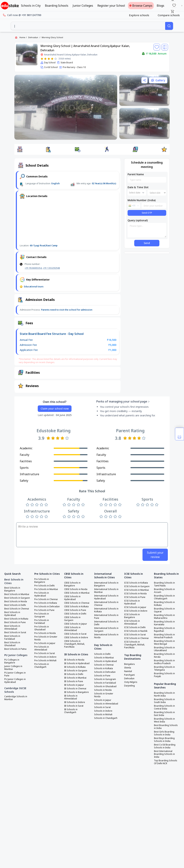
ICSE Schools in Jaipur (135, 607)
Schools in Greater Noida (104, 695)
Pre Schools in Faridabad (42, 622)
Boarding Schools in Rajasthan (164, 630)
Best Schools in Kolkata (16, 619)
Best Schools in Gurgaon (17, 598)
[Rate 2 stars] (45, 59)
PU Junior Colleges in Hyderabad (15, 681)
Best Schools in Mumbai (17, 594)
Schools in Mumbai (104, 658)
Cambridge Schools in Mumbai (16, 698)
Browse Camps (141, 6)
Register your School (111, 6)
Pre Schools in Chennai (46, 599)
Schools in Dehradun (105, 672)
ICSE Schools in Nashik (136, 631)
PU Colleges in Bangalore (12, 661)
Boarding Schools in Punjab (164, 675)
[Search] (169, 26)
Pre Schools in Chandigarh (42, 666)
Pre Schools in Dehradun (47, 607)
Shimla (128, 668)
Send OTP (147, 213)
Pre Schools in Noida (45, 633)
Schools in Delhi (102, 654)
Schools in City (31, 6)
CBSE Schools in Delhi (75, 614)
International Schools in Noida (106, 636)
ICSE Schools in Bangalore (132, 616)
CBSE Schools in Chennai (77, 603)
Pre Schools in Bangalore (42, 581)
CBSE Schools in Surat (75, 634)
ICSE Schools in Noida (135, 594)
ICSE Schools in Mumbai (136, 590)
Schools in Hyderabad (105, 661)
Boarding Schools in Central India (164, 707)
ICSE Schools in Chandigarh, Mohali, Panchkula (134, 645)
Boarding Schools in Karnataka (164, 623)
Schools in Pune (102, 676)
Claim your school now (55, 409)
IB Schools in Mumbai (75, 678)
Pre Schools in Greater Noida (46, 638)
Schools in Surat (102, 707)
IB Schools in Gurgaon (76, 671)
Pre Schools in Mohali (45, 661)
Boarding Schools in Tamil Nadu (164, 584)
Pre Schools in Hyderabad (42, 594)
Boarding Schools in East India (164, 714)
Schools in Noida (103, 690)
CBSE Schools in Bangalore (72, 584)
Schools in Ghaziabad (105, 686)
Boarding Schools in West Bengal (164, 643)
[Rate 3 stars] (49, 59)
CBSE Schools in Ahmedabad (72, 629)
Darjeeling (129, 686)
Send (147, 243)
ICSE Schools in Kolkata (136, 583)
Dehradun (33, 37)
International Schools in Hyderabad (106, 597)
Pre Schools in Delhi (44, 586)
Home (22, 37)
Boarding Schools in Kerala (164, 655)
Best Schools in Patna (15, 649)
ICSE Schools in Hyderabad (132, 602)
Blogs (160, 6)
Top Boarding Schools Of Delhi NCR (166, 762)
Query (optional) (138, 220)
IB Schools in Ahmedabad (71, 697)
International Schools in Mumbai (106, 591)
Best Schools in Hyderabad (12, 614)
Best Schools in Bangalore (12, 589)
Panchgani (129, 675)
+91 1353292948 (51, 268)
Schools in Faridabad (105, 683)
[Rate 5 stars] (56, 59)
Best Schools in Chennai (17, 609)
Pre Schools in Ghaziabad (42, 628)
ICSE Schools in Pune (135, 597)
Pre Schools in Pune (44, 610)
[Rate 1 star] (42, 59)
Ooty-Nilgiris (131, 682)
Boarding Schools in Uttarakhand (164, 649)
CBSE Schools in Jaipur (76, 624)
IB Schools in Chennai (75, 689)
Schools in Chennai (104, 665)
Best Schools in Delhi (15, 605)
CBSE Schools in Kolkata (76, 607)
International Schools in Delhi (106, 623)
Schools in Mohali (103, 715)
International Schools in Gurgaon (106, 630)
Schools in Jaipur (103, 700)
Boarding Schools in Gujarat (164, 610)
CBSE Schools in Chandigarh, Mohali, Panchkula (74, 644)
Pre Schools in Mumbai (46, 589)
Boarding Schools (57, 6)
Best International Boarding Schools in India (164, 754)
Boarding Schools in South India (164, 701)
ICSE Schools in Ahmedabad (132, 622)
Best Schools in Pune (15, 622)
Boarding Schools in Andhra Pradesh (164, 662)
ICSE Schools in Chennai (136, 638)
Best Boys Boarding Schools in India (164, 740)
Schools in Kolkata (103, 668)
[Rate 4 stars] (52, 59)
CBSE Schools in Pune (75, 610)
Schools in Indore (103, 711)
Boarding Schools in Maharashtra (164, 617)
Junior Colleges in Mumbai (13, 668)
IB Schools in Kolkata (75, 667)
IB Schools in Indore (75, 702)
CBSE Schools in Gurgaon (72, 619)
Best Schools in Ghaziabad (12, 644)
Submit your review (155, 555)
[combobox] (88, 26)
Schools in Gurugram (105, 679)
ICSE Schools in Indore (136, 611)
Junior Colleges (83, 6)
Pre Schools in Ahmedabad (42, 648)
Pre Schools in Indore (45, 657)
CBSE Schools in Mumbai (77, 593)
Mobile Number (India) (142, 200)
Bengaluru (129, 664)
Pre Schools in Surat (45, 653)
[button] (20, 149)
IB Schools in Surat (74, 706)
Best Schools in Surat (15, 632)
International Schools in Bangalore (106, 584)
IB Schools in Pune (74, 681)
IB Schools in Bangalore (76, 692)
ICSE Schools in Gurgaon (137, 586)
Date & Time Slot (138, 187)
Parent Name (136, 174)
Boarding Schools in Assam (164, 591)
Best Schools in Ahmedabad (12, 627)
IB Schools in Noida (74, 660)
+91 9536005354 (33, 268)
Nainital (128, 671)
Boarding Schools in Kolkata (164, 604)
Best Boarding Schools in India (166, 727)
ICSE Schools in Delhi (135, 627)
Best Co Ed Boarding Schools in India (165, 746)
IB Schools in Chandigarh (71, 711)
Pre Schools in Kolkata (46, 603)
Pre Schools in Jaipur (45, 643)
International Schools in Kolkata (106, 610)
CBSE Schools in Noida (76, 589)
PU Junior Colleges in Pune (15, 674)
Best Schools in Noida (16, 602)
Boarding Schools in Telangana (164, 668)
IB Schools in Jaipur (74, 685)
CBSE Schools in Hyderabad (72, 598)
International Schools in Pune (106, 617)
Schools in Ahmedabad (106, 704)
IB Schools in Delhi (74, 674)
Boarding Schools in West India (164, 720)
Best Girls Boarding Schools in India (164, 733)
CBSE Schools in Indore (76, 638)
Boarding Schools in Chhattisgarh (164, 597)
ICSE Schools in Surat (135, 635)
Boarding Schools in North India (164, 694)
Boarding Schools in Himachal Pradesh (164, 636)
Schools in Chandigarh (106, 718)
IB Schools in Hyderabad (77, 663)
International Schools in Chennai (106, 604)
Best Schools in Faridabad (12, 638)
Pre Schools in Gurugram (42, 615)
